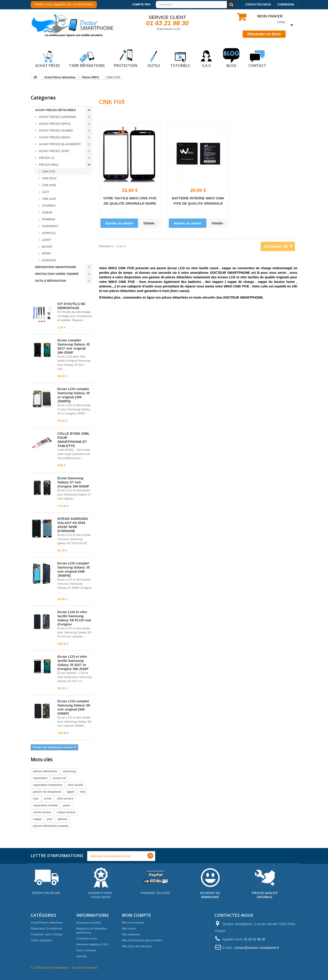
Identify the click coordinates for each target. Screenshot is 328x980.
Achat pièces (48, 58)
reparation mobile (45, 805)
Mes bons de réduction (137, 946)
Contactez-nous (258, 5)
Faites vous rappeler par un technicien (64, 4)
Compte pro (141, 5)
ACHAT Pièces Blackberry (60, 144)
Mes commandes (133, 923)
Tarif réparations (87, 58)
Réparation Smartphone (56, 267)
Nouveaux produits (89, 923)
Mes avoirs (129, 928)
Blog (231, 58)
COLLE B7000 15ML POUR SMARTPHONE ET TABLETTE (73, 440)
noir (36, 798)
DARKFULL (49, 233)
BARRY (46, 254)
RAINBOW (48, 219)
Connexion (286, 5)
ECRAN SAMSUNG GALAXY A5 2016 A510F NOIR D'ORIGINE (73, 525)
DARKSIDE (49, 260)
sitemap (82, 956)
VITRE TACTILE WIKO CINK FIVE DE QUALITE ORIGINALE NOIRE (130, 201)
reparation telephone (48, 785)
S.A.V (206, 58)
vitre (83, 792)
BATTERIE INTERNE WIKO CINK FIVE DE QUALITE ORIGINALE (198, 201)
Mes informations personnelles (142, 940)
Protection (126, 58)
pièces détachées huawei (51, 826)
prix (50, 819)
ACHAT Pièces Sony (54, 151)
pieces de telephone (47, 792)
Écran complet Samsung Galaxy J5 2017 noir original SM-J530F (74, 346)
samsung (69, 771)
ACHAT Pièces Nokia (54, 137)
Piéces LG (46, 158)
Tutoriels (180, 58)
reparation (40, 778)
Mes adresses (131, 934)
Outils (154, 58)
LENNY (46, 240)
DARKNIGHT (50, 226)
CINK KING (49, 185)
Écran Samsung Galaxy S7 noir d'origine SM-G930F (73, 482)
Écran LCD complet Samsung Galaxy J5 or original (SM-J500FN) (74, 395)
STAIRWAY (49, 206)
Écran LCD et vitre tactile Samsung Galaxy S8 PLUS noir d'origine (74, 618)
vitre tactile (76, 785)
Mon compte (136, 915)
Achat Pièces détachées (55, 110)
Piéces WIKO (48, 165)
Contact (257, 58)
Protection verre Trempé (57, 274)
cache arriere (42, 812)
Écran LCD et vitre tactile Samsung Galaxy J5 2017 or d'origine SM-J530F (73, 663)
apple (70, 792)
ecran (48, 798)
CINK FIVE (48, 172)
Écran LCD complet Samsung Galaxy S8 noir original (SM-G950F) (74, 707)
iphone (63, 819)
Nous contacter (86, 950)
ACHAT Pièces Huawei (55, 131)
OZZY (45, 192)
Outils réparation (50, 281)
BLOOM (47, 247)
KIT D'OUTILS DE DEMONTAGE (71, 306)
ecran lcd (59, 778)
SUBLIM (47, 213)
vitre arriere (65, 798)
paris (67, 805)
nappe (37, 819)
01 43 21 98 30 (168, 23)
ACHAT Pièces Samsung (57, 117)
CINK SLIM (48, 199)
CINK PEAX (49, 178)
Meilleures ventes (51, 294)
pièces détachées (45, 771)
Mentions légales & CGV (92, 944)
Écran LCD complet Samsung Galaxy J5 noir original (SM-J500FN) (74, 569)
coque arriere (66, 812)
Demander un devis (264, 34)
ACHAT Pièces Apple (54, 124)
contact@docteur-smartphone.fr (257, 948)
